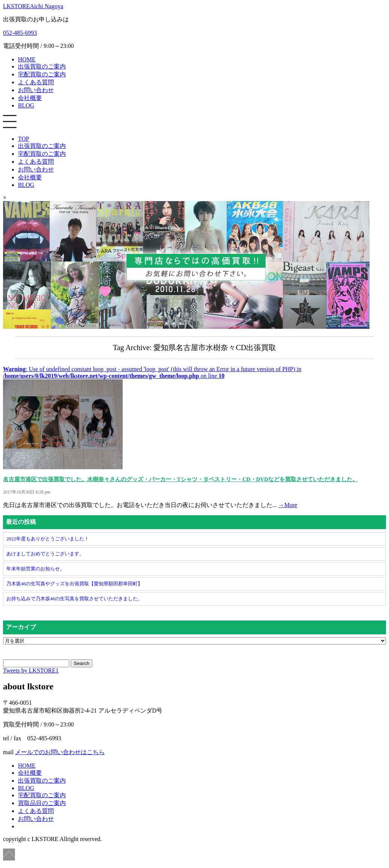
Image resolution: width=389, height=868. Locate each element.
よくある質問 (36, 82)
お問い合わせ (36, 90)
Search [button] (82, 663)
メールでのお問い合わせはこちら (60, 752)
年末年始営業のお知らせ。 (36, 569)
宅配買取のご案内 (42, 74)
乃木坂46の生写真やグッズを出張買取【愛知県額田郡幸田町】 (74, 584)
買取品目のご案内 (42, 803)
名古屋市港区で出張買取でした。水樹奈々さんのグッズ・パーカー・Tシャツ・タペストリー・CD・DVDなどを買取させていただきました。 (180, 479)
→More (288, 505)
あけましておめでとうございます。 (45, 554)
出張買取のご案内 (42, 66)
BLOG (26, 105)
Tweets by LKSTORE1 (31, 670)
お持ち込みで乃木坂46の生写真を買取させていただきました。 (74, 599)
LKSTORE (33, 6)
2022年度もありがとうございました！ (48, 539)
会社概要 (30, 98)
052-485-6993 (20, 33)
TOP (24, 139)
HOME (27, 59)
